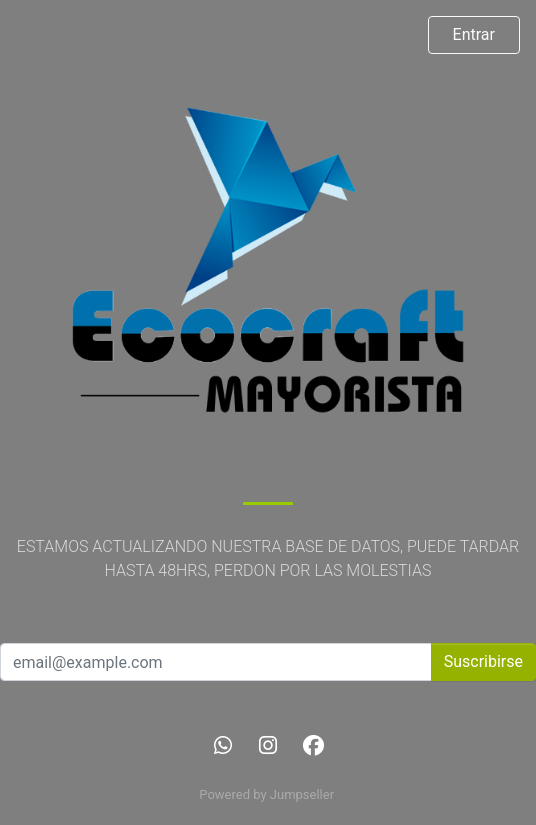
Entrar (474, 34)
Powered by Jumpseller (266, 794)
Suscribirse (483, 661)
